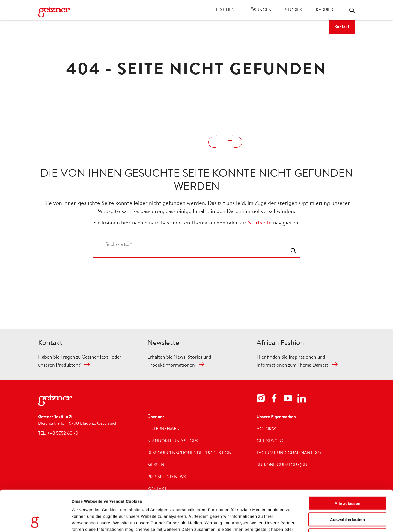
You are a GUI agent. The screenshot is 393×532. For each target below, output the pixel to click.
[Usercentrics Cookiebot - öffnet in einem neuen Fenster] (35, 521)
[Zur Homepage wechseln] (54, 12)
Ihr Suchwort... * (115, 245)
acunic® (267, 429)
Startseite (260, 223)
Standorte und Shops (173, 441)
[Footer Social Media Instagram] (261, 399)
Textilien (225, 10)
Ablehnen (347, 497)
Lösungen (260, 10)
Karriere (326, 10)
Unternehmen (163, 429)
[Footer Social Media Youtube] (288, 399)
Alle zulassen (347, 465)
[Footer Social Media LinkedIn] (302, 399)
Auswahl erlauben (347, 481)
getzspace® (270, 441)
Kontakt (342, 27)
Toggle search (352, 10)
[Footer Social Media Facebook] (274, 399)
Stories (294, 10)
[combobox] (196, 251)
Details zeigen (321, 521)
